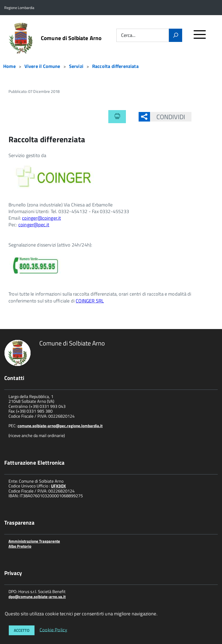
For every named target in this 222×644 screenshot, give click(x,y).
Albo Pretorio (20, 546)
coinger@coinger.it (41, 218)
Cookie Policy (53, 630)
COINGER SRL (90, 301)
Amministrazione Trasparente (34, 541)
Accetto (22, 630)
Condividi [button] (168, 117)
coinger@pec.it (34, 225)
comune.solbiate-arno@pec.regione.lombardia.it (60, 426)
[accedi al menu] (200, 37)
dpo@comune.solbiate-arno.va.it (37, 597)
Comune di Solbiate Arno (71, 38)
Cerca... (128, 35)
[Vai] (176, 35)
